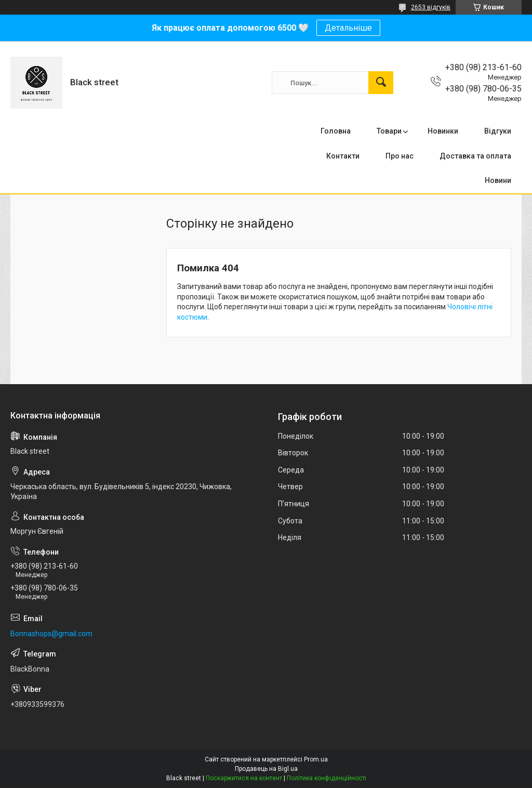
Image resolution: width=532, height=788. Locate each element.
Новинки (443, 131)
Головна (336, 131)
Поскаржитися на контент (244, 778)
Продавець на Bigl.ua (266, 769)
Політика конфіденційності (327, 778)
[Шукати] (381, 83)
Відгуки (498, 131)
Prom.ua (316, 759)
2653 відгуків (431, 7)
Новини (498, 180)
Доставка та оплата (475, 156)
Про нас (400, 156)
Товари (389, 131)
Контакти (343, 156)
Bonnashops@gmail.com (51, 634)
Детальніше (348, 28)
